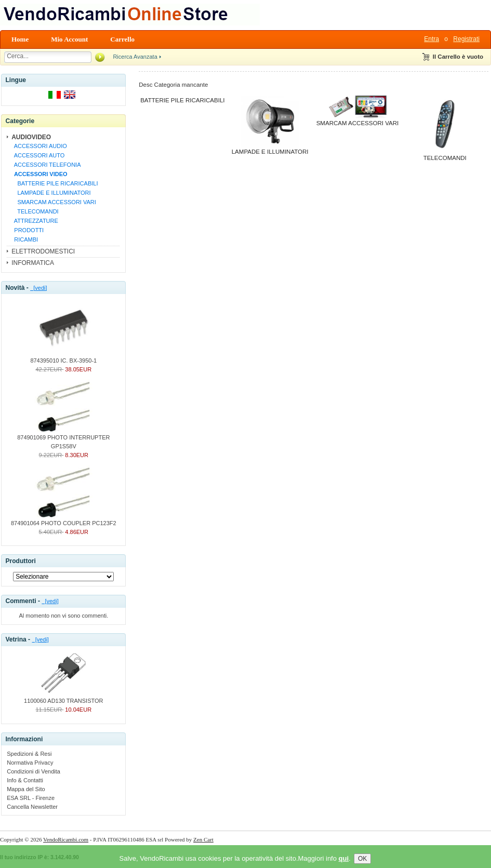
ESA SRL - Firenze (31, 798)
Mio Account (69, 39)
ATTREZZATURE (35, 221)
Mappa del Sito (26, 789)
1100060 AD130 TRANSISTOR (63, 698)
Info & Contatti (25, 780)
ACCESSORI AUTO (38, 155)
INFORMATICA (33, 263)
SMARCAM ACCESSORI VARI (54, 202)
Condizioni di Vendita (34, 771)
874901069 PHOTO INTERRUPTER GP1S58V (63, 439)
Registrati (466, 39)
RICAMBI (24, 239)
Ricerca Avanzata (135, 57)
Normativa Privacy (30, 763)
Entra (432, 39)
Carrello (122, 39)
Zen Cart (203, 839)
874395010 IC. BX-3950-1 (63, 357)
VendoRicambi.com (66, 839)
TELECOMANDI (35, 211)
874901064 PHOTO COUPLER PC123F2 (64, 520)
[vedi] (38, 288)
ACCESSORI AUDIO (39, 146)
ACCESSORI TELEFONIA (46, 165)
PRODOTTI (27, 230)
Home (20, 39)
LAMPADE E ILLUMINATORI (51, 193)
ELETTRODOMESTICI (43, 251)
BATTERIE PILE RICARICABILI (54, 183)
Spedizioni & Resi (29, 754)
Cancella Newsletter (32, 807)
